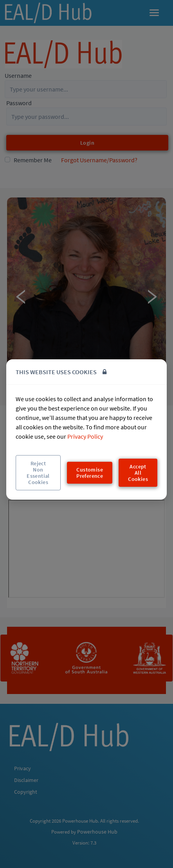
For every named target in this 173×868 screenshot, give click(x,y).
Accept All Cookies (138, 473)
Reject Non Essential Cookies (38, 473)
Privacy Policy (85, 436)
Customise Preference (90, 473)
